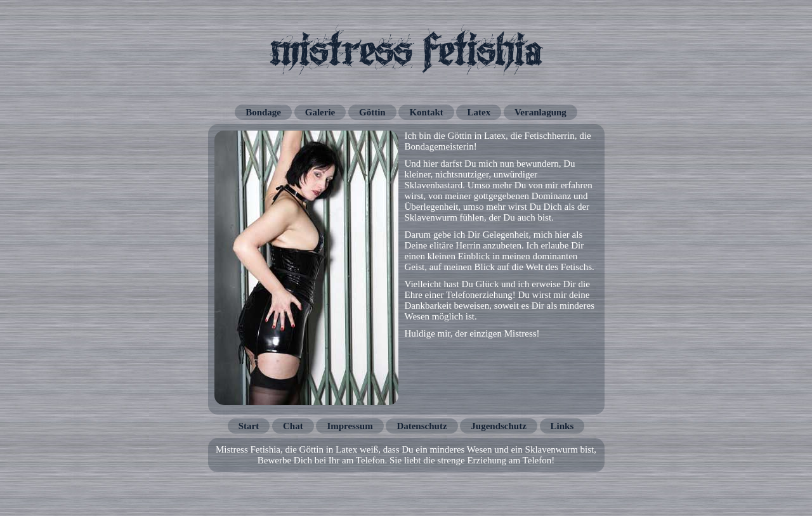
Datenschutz (422, 426)
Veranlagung (540, 112)
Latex (479, 112)
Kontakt (426, 112)
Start (249, 426)
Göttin (372, 112)
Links (562, 426)
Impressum (350, 426)
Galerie (320, 112)
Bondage (263, 112)
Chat (293, 426)
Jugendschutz (499, 426)
